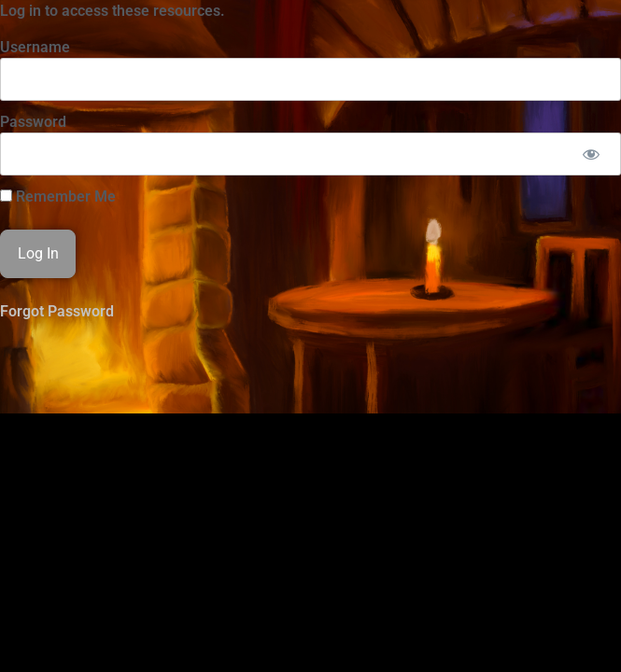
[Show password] (591, 154)
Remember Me (58, 197)
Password (33, 122)
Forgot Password (57, 311)
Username (35, 47)
